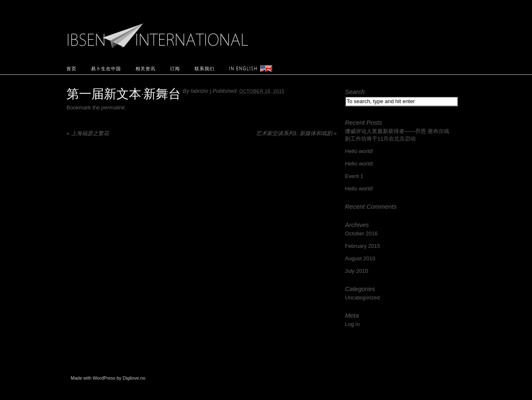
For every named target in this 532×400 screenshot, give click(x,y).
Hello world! (359, 151)
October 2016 (361, 233)
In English (243, 68)
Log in (352, 324)
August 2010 (360, 258)
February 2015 (363, 246)
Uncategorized (362, 298)
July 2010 (357, 271)
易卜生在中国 (106, 68)
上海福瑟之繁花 (88, 133)
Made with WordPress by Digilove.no (108, 378)
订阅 (175, 68)
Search (355, 92)
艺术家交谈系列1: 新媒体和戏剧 (296, 133)
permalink (113, 107)
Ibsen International (160, 31)
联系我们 (204, 68)
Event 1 (354, 176)
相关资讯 (145, 68)
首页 (71, 68)
